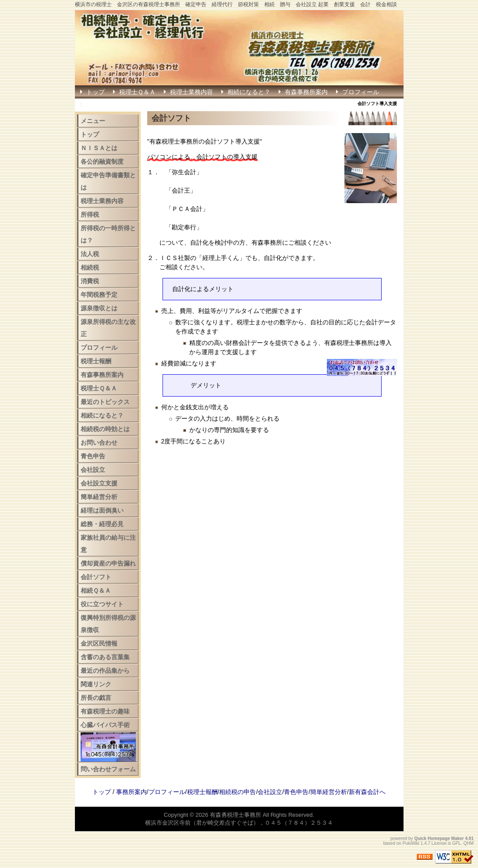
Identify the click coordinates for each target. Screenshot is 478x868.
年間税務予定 (99, 295)
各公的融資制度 (102, 162)
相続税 (90, 267)
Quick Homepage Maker (439, 838)
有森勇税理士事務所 (235, 815)
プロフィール (361, 92)
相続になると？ (249, 92)
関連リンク (96, 684)
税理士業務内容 (191, 92)
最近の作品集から (105, 671)
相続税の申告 (237, 792)
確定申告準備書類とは (108, 181)
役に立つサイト (102, 604)
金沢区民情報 (99, 643)
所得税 (90, 214)
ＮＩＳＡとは (99, 148)
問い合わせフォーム (108, 769)
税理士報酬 (96, 361)
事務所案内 (131, 792)
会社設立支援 (99, 483)
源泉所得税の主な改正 (108, 328)
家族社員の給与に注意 (108, 544)
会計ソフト (96, 577)
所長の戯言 (96, 698)
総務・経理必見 (102, 524)
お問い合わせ (99, 443)
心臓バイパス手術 (105, 725)
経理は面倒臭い (102, 510)
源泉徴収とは (99, 308)
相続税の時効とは (105, 429)
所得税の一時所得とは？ (108, 234)
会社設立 (93, 470)
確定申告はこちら (111, 105)
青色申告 (93, 456)
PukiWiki (411, 843)
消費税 (90, 281)
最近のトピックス (105, 402)
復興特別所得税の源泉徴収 (108, 624)
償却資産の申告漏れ (108, 563)
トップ (96, 92)
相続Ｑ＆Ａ (96, 590)
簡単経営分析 (99, 497)
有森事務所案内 (306, 92)
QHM (469, 843)
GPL (457, 843)
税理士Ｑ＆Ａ (137, 92)
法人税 (90, 254)
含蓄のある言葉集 (105, 657)
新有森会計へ (367, 792)
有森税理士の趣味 (105, 711)
